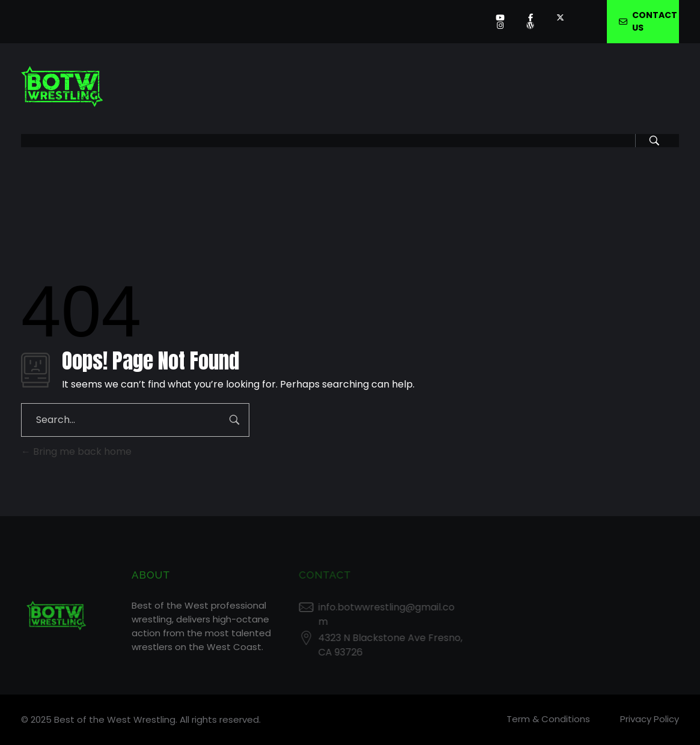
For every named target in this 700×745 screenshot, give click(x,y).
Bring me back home (76, 452)
